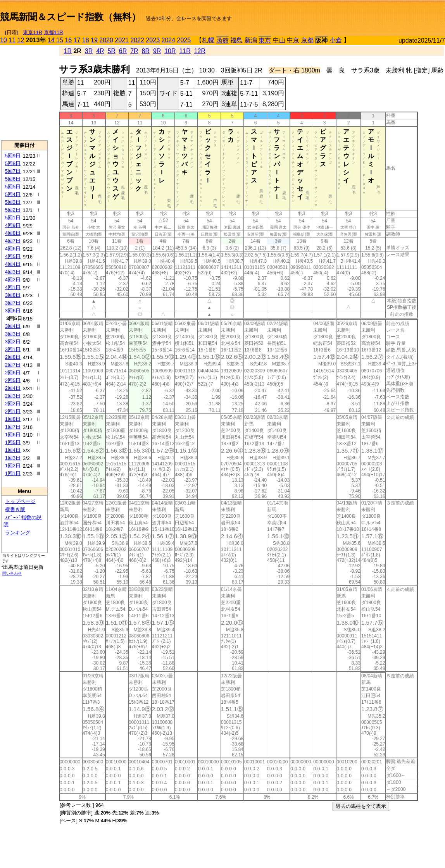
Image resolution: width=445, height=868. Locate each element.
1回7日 (13, 427)
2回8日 (13, 357)
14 (51, 40)
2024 (168, 40)
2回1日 (13, 411)
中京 (293, 40)
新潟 (251, 40)
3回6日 (13, 311)
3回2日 (13, 342)
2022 (137, 40)
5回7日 (13, 171)
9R (157, 51)
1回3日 (13, 458)
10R (170, 51)
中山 (279, 40)
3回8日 (13, 295)
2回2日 (13, 404)
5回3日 (13, 202)
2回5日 (13, 380)
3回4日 (13, 326)
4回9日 (13, 225)
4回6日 (13, 249)
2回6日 (13, 373)
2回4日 (13, 388)
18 (86, 40)
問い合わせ (12, 573)
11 (12, 40)
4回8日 (13, 233)
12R (200, 51)
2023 (153, 40)
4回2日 (13, 280)
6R (123, 51)
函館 (222, 40)
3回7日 (13, 303)
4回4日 (13, 264)
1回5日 (13, 442)
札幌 (208, 40)
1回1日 (13, 473)
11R (185, 51)
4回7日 (13, 241)
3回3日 (13, 334)
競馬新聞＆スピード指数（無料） (70, 17)
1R (68, 51)
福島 (236, 40)
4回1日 (13, 287)
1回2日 (13, 466)
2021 (122, 40)
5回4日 (13, 194)
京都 (307, 40)
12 (21, 40)
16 (68, 40)
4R (100, 51)
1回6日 (13, 435)
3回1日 (13, 349)
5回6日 (13, 179)
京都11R (53, 32)
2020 (106, 40)
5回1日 (13, 218)
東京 (265, 40)
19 (94, 40)
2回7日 (13, 365)
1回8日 (13, 419)
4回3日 (13, 272)
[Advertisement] (354, 14)
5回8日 (13, 163)
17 (77, 40)
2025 (184, 40)
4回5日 (13, 256)
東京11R (33, 32)
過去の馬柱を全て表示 (361, 806)
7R (134, 51)
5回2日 (13, 210)
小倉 (336, 40)
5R (112, 51)
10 (3, 40)
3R (89, 51)
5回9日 (13, 156)
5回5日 (13, 187)
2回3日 (13, 396)
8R (146, 51)
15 (60, 40)
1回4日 (13, 450)
